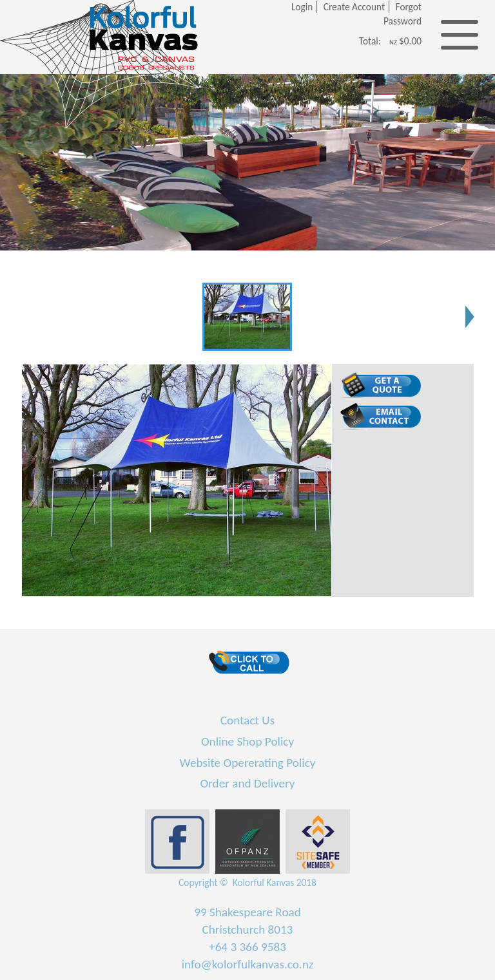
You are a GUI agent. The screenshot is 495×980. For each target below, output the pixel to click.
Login (302, 7)
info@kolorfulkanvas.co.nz (248, 964)
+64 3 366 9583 (247, 947)
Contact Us (247, 720)
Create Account (354, 7)
